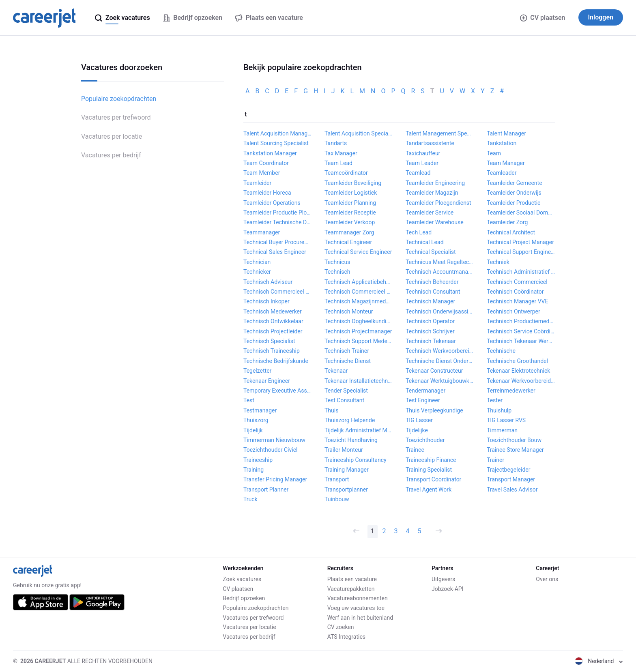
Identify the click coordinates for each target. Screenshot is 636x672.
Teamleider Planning (350, 203)
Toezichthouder (425, 440)
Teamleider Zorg (507, 222)
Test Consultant (344, 400)
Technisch (337, 272)
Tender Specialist (346, 391)
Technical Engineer (348, 242)
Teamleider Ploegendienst (438, 203)
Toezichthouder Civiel (271, 450)
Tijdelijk (253, 430)
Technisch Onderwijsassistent (440, 311)
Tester (495, 400)
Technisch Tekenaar (431, 341)
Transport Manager (511, 479)
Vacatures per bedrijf (111, 155)
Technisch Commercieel (517, 282)
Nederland (599, 661)
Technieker (257, 272)
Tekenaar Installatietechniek (359, 381)
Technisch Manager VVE (517, 301)
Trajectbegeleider (508, 470)
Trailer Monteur (344, 450)
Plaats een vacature (352, 579)
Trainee (415, 450)
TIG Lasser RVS (506, 420)
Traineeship (258, 460)
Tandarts (336, 143)
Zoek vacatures (242, 579)
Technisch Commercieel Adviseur (277, 292)
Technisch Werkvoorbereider (440, 351)
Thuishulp (499, 410)
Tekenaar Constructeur (434, 371)
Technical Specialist (431, 252)
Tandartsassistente (430, 143)
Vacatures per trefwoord (116, 117)
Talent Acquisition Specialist (359, 133)
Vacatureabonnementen (358, 598)
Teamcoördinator (346, 173)
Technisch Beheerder (432, 282)
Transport (337, 479)
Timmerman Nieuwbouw (274, 440)
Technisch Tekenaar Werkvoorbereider (521, 341)
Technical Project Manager (520, 242)
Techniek (498, 262)
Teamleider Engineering (435, 183)
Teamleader (502, 173)
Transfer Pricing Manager (275, 479)
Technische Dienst (348, 361)
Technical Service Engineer (358, 252)
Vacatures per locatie (112, 136)
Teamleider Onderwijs (514, 193)
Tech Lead (419, 232)
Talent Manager (506, 133)
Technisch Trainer (347, 351)
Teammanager (262, 232)
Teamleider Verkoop (350, 222)
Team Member (262, 173)
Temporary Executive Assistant (277, 391)
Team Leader (422, 163)
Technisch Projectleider (273, 331)
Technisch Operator (430, 321)
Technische (501, 351)
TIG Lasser (419, 420)
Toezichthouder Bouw (514, 440)
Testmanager (260, 410)
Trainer (495, 460)
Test (249, 400)
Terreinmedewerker (511, 391)
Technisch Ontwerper (514, 311)
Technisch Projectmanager (358, 331)
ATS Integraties (346, 637)
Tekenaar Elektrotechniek (518, 371)
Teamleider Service (430, 213)
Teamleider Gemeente (515, 183)
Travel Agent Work (429, 490)
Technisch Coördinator (515, 292)
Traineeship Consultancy (356, 460)
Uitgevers (443, 579)
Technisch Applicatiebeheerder (359, 282)
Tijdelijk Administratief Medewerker (359, 430)
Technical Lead (425, 242)
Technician (257, 262)
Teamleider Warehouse (435, 222)
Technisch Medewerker (273, 311)
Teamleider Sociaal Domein (521, 213)
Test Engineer (423, 400)
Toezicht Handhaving (351, 440)
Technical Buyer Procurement (277, 242)
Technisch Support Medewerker (359, 341)
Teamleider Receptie (350, 213)
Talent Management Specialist (440, 133)
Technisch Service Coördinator (521, 331)
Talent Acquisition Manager (277, 133)
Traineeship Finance (431, 460)
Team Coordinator (266, 163)
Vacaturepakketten (351, 589)
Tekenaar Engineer (267, 381)
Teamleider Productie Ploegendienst (277, 213)
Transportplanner (346, 490)
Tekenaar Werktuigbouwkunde (440, 381)
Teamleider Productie (514, 203)
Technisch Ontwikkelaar (273, 321)
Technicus (337, 262)
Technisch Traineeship (272, 351)
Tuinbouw (337, 499)
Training (254, 470)
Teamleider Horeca (267, 193)
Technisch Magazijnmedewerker (359, 301)
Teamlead (418, 173)
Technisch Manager (430, 301)
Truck (250, 499)
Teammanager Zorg (349, 232)
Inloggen (601, 17)
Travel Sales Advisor (512, 490)
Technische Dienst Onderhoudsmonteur (440, 361)
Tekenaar (336, 371)
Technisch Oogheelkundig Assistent (359, 321)
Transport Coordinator (433, 479)
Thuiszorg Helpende (350, 420)
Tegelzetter (257, 371)
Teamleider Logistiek (351, 193)
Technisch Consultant (433, 292)
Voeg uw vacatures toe (356, 608)
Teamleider (257, 183)
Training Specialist (429, 470)
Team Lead (338, 163)
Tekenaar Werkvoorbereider (521, 381)
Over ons (547, 579)
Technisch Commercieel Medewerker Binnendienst (359, 292)
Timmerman (502, 430)
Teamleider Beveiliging (353, 183)
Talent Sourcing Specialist (276, 143)
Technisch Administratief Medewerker (521, 272)
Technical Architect (511, 232)
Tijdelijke (417, 430)
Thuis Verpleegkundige (434, 410)
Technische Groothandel (517, 361)
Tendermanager (425, 391)
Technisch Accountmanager (440, 272)
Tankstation (502, 143)
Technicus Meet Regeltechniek (440, 262)
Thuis (331, 410)
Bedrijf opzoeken (244, 598)
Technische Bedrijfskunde (276, 361)
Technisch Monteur (349, 311)
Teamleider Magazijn (432, 193)
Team (494, 153)
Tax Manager (341, 153)
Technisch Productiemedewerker (521, 321)
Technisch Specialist (269, 341)
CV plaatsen (543, 18)
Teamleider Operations (272, 203)
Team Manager (506, 163)
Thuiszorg (256, 420)
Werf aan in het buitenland (360, 618)
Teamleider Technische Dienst (277, 222)
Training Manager (347, 470)
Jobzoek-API (447, 589)
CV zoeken (341, 627)
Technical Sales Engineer (275, 252)
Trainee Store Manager (515, 450)
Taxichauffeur (423, 153)
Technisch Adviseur (268, 282)
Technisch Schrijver (430, 331)
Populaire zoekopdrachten (119, 99)
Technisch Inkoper (266, 301)
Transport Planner (266, 490)
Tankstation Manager (270, 153)
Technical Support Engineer (521, 252)
